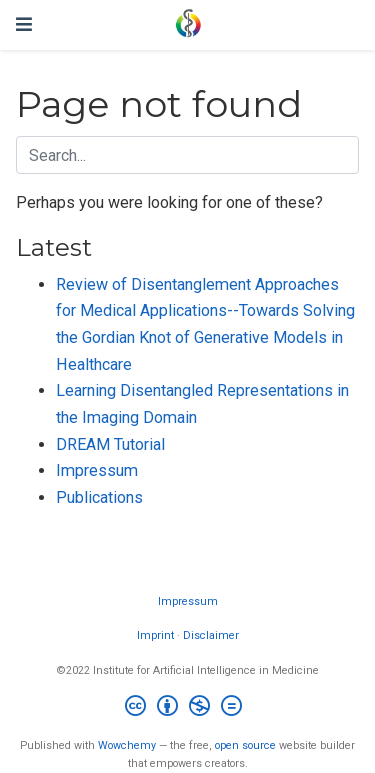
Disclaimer (211, 635)
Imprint (155, 635)
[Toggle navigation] (24, 24)
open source (245, 745)
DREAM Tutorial (110, 444)
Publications (99, 497)
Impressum (97, 470)
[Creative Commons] (187, 708)
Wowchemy (127, 745)
